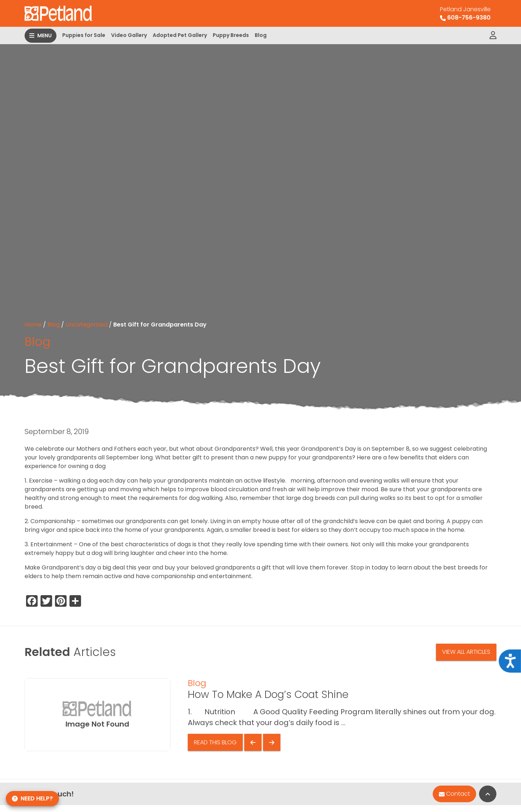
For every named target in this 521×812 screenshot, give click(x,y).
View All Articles (466, 652)
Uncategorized (86, 325)
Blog (261, 35)
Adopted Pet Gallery (180, 35)
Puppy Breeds (231, 35)
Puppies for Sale (84, 35)
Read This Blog (215, 742)
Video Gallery (129, 35)
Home (33, 325)
